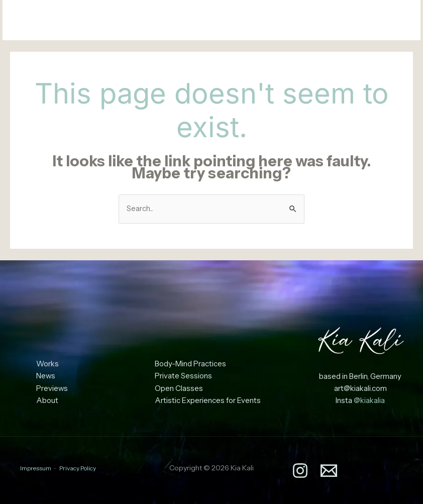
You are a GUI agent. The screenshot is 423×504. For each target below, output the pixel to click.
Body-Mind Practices (190, 365)
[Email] (397, 21)
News (46, 377)
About (47, 401)
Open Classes (179, 389)
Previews (52, 389)
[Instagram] (375, 21)
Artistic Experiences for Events (208, 401)
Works (47, 365)
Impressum (36, 468)
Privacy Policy (78, 468)
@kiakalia (369, 401)
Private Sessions (183, 377)
